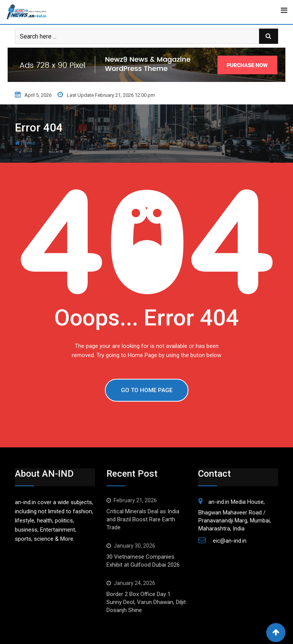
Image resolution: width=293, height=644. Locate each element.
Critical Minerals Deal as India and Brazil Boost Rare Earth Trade (143, 519)
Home (25, 143)
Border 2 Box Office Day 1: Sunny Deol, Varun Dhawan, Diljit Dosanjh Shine (146, 602)
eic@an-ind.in (230, 541)
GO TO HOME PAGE (147, 390)
